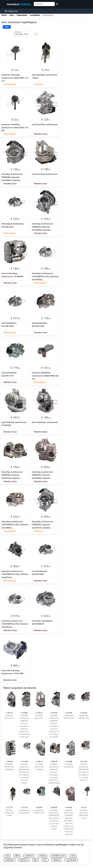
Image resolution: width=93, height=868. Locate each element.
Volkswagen (71, 860)
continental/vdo (58, 856)
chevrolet (29, 856)
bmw (17, 856)
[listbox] (25, 34)
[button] (11, 11)
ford (73, 856)
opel (45, 860)
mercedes (24, 860)
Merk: (7, 27)
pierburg (57, 860)
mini (35, 860)
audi (7, 856)
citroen (43, 856)
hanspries (10, 860)
